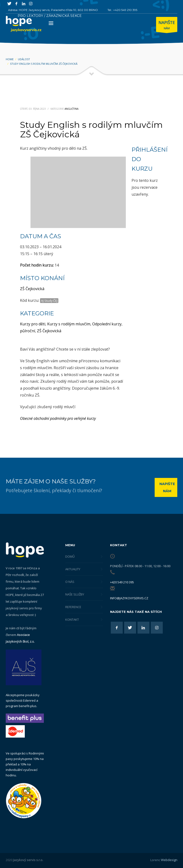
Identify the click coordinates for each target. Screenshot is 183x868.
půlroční (28, 331)
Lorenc (164, 860)
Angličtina (71, 109)
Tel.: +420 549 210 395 (122, 10)
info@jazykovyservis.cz (129, 598)
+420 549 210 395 (122, 582)
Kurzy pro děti (33, 324)
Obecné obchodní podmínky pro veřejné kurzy (58, 418)
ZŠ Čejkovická (32, 289)
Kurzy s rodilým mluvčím (69, 324)
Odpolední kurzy (107, 324)
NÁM (167, 26)
